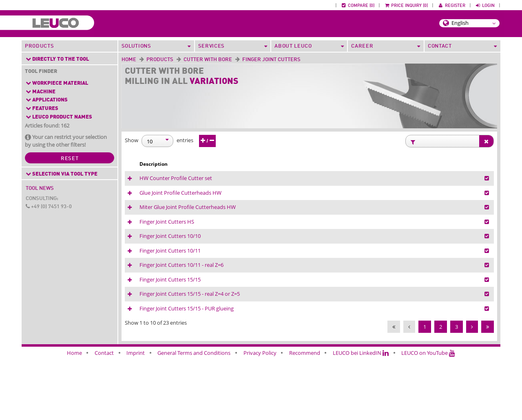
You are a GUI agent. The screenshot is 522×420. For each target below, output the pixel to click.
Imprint (136, 415)
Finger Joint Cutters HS (260, 250)
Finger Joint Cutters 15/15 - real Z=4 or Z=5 (283, 348)
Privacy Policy (260, 415)
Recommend (305, 415)
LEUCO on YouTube (428, 415)
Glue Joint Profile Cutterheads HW (274, 206)
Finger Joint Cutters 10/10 (263, 268)
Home (129, 60)
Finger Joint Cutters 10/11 (263, 287)
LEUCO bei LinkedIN (361, 415)
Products (39, 46)
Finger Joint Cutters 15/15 (263, 328)
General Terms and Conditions (194, 415)
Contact (104, 415)
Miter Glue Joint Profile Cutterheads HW (281, 229)
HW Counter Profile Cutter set (269, 182)
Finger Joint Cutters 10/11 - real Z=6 (275, 308)
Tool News (40, 188)
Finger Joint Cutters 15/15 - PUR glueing (280, 368)
